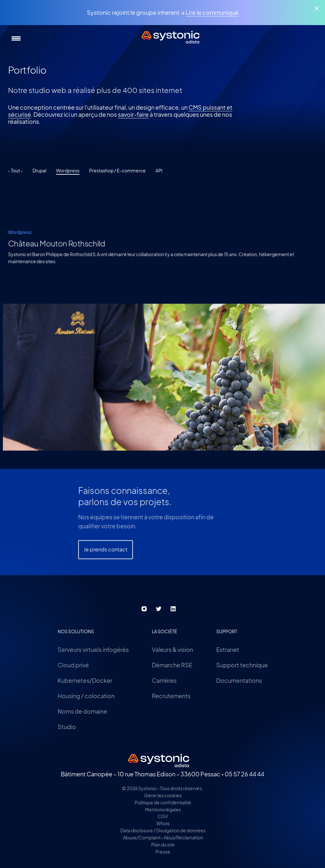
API (159, 170)
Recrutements (171, 696)
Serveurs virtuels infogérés (93, 649)
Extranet (228, 649)
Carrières (164, 680)
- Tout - (15, 170)
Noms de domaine (82, 711)
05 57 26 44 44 (244, 774)
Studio (67, 727)
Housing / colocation (86, 696)
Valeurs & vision (172, 649)
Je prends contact (106, 578)
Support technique (242, 665)
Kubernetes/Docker (85, 680)
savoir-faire (133, 114)
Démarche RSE (172, 665)
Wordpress (68, 170)
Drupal (39, 170)
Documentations (239, 680)
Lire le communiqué (212, 12)
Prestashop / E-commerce (117, 170)
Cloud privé (73, 665)
